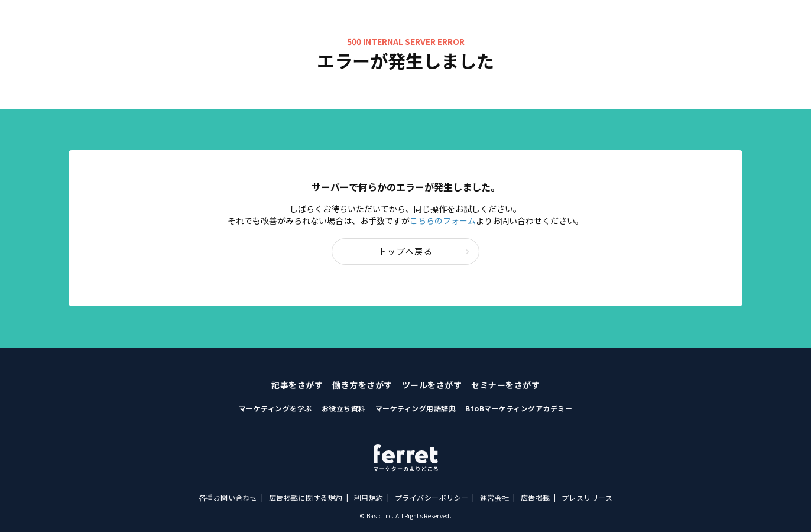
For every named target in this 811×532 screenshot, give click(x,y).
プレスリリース (587, 497)
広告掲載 (536, 497)
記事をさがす (297, 385)
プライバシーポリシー (432, 497)
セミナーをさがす (505, 385)
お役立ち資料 (344, 408)
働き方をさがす (362, 385)
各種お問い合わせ (228, 497)
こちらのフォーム (443, 220)
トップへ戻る (424, 251)
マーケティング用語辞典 (416, 408)
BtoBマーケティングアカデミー (519, 408)
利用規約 (369, 497)
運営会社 (495, 497)
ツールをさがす (432, 385)
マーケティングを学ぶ (275, 408)
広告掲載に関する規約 (306, 497)
